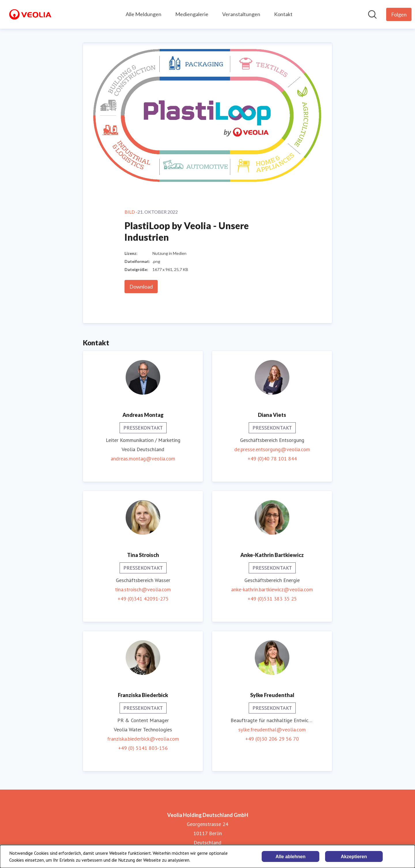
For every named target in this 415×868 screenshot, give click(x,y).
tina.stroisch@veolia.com (143, 589)
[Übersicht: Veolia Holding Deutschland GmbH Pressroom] (30, 14)
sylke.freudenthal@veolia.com (272, 729)
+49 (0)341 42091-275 (143, 599)
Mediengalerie (192, 14)
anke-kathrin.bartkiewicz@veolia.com (272, 589)
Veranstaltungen (241, 14)
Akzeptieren (354, 857)
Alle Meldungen (144, 14)
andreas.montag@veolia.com (143, 459)
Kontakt (283, 14)
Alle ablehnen (290, 857)
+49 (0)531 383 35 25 (272, 599)
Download (141, 287)
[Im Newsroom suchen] (372, 14)
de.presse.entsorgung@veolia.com (272, 449)
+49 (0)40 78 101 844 (272, 459)
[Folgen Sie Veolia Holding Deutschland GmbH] (399, 14)
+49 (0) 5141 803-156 (143, 748)
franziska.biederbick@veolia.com (143, 739)
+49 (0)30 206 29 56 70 (272, 739)
